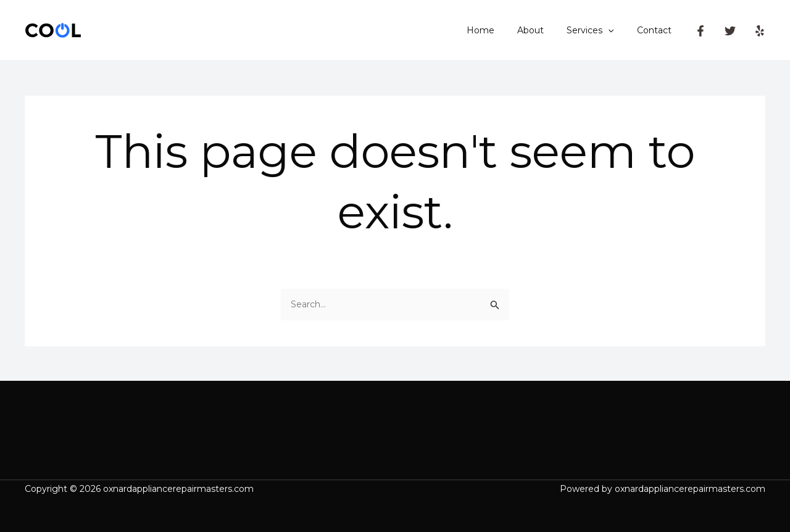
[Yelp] (760, 31)
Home (500, 30)
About (545, 30)
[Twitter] (730, 31)
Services (599, 30)
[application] (617, 30)
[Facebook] (701, 31)
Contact (657, 30)
